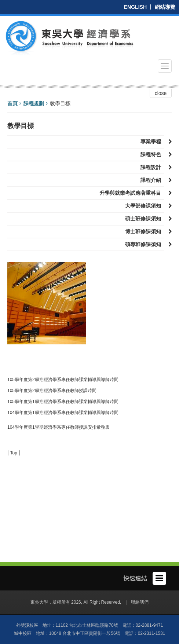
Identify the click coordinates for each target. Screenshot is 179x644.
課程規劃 (34, 103)
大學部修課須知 (145, 206)
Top (14, 453)
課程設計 (152, 167)
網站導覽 (165, 7)
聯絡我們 (140, 602)
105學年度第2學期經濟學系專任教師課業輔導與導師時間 (63, 380)
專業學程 (152, 142)
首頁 (12, 103)
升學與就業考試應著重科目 (132, 193)
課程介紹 (152, 180)
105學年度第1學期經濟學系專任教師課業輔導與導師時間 (63, 402)
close (161, 93)
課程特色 (152, 154)
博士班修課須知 (145, 231)
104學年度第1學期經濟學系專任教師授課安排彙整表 (59, 427)
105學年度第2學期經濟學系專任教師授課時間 (52, 391)
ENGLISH (135, 7)
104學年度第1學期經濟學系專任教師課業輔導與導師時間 (63, 413)
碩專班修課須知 (145, 244)
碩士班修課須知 (145, 219)
